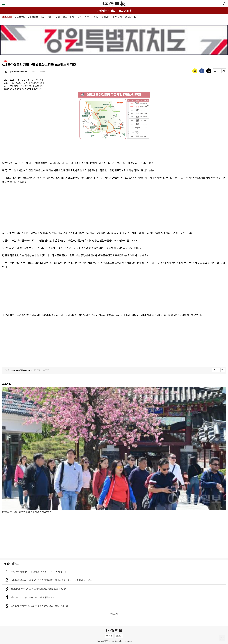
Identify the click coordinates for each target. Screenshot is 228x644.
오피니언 (106, 17)
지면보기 (117, 17)
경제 (50, 17)
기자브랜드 (20, 17)
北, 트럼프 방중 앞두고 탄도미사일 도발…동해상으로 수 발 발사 (39, 589)
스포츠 (88, 17)
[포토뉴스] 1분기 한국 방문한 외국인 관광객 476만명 (27, 512)
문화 (79, 17)
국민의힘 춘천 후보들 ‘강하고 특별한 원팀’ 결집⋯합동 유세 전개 (40, 606)
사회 (58, 17)
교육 (65, 17)
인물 (96, 17)
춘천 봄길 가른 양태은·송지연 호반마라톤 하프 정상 (34, 597)
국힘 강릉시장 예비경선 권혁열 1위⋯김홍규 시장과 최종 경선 (39, 572)
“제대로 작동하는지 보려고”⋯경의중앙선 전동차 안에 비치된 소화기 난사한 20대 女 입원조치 (53, 580)
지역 (72, 17)
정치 (43, 17)
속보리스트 (7, 17)
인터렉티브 (33, 17)
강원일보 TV (130, 17)
